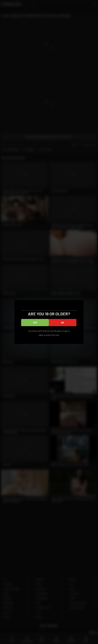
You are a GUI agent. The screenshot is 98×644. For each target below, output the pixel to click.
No (63, 322)
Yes (35, 322)
